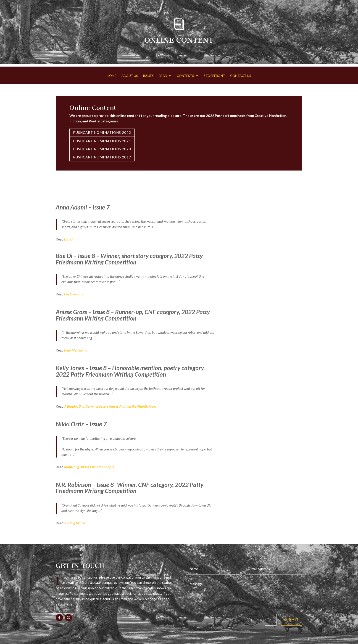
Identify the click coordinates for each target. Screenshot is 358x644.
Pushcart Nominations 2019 (102, 157)
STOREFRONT (214, 76)
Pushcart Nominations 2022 (102, 132)
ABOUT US (130, 76)
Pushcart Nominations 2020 (102, 149)
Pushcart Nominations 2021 (102, 141)
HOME (112, 76)
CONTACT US (241, 76)
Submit (291, 620)
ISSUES (148, 76)
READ (163, 76)
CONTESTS (185, 76)
